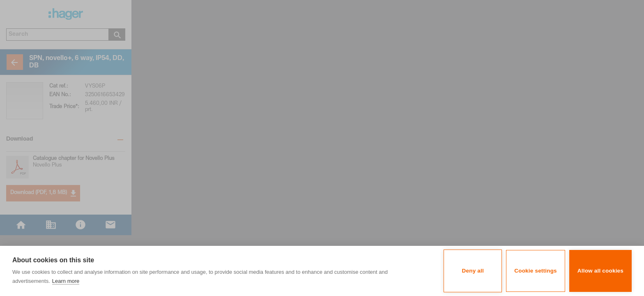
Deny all (473, 271)
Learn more (66, 281)
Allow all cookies (600, 271)
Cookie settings (536, 271)
